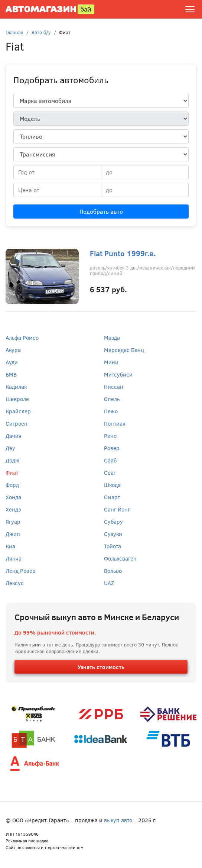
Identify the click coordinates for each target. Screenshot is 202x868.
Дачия (14, 436)
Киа (10, 546)
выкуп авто (118, 820)
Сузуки (113, 534)
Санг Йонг (117, 509)
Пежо (111, 411)
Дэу (10, 448)
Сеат (110, 472)
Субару (113, 522)
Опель (112, 399)
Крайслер (18, 411)
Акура (13, 350)
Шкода (112, 485)
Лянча (14, 558)
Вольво (113, 571)
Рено (110, 436)
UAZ (109, 583)
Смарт (112, 497)
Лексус (15, 583)
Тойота (113, 546)
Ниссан (114, 387)
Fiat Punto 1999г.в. (123, 253)
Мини (111, 362)
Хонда (13, 497)
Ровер (112, 448)
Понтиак (115, 423)
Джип (13, 534)
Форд (12, 485)
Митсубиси (118, 374)
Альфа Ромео (22, 338)
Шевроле (17, 399)
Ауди (12, 362)
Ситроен (17, 423)
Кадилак (16, 387)
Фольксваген (120, 558)
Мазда (112, 338)
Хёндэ (13, 509)
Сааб (110, 460)
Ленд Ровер (21, 571)
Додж (12, 460)
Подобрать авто (101, 211)
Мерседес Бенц (124, 350)
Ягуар (13, 522)
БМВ (11, 374)
